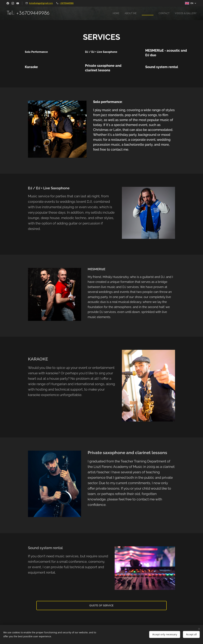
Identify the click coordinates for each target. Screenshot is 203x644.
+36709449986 (67, 3)
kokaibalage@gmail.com (41, 3)
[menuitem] (112, 13)
